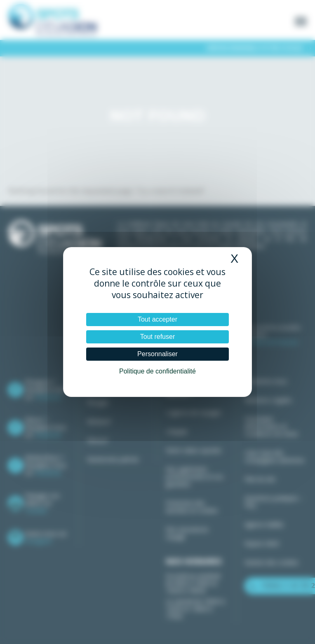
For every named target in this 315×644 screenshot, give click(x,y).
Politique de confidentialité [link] (157, 371)
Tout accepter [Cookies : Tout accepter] (157, 319)
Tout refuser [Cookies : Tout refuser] (157, 337)
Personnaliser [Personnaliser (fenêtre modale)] (157, 354)
